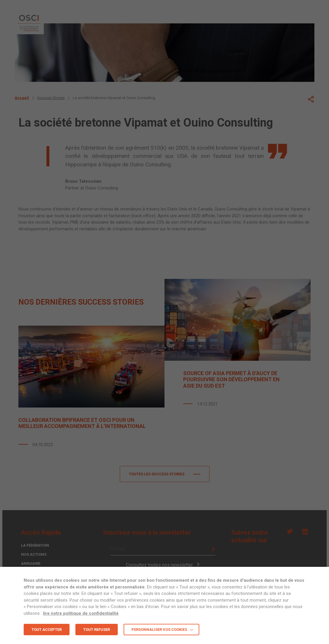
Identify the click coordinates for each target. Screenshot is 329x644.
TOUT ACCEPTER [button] (47, 630)
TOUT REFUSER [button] (97, 630)
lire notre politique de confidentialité (81, 613)
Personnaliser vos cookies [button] (159, 630)
